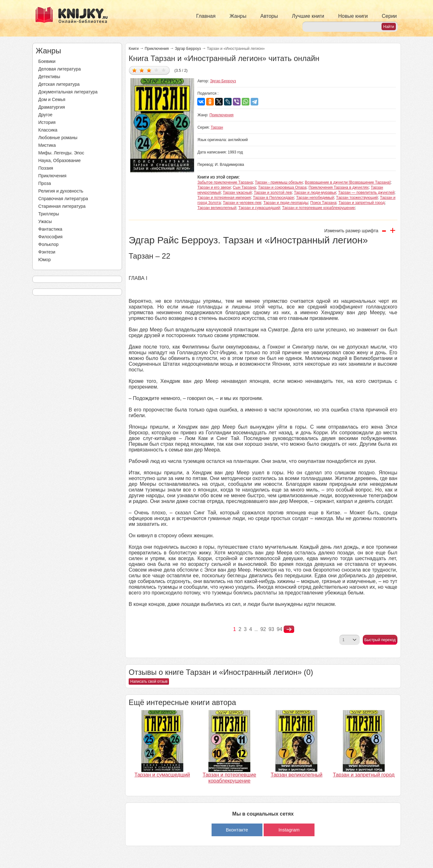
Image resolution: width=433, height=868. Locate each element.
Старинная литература (62, 206)
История (47, 122)
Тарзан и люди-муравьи (315, 193)
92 (263, 629)
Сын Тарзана (244, 187)
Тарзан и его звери (214, 187)
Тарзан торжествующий (357, 198)
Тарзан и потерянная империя (224, 198)
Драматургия (52, 107)
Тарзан (217, 127)
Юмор (45, 260)
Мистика (47, 145)
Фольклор (49, 244)
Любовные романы (58, 138)
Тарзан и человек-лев (242, 203)
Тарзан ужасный (237, 193)
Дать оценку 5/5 (164, 70)
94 (280, 629)
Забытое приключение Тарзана (225, 182)
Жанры (238, 16)
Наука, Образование (60, 160)
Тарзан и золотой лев (273, 193)
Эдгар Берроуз (188, 49)
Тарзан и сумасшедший (259, 208)
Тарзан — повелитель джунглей (366, 193)
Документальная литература (68, 92)
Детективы (49, 77)
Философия (51, 237)
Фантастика (51, 229)
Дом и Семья (52, 99)
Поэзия (46, 168)
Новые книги (353, 16)
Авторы (269, 16)
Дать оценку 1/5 (135, 70)
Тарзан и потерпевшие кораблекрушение (318, 208)
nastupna (289, 629)
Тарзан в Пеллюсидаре (273, 198)
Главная (206, 16)
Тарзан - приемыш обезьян (279, 182)
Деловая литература (60, 69)
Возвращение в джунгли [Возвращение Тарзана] (348, 182)
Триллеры (49, 214)
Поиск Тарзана (323, 203)
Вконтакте (237, 830)
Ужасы (45, 221)
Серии (389, 16)
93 (271, 629)
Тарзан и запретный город (362, 203)
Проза (45, 183)
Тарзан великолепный (217, 208)
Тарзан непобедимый (315, 198)
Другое (45, 115)
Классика (48, 130)
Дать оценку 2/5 (142, 70)
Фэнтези (47, 252)
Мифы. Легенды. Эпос (61, 153)
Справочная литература (63, 199)
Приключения (53, 176)
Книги (134, 49)
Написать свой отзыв (149, 682)
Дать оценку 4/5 (156, 70)
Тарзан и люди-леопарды (286, 203)
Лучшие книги (308, 16)
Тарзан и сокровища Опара (282, 187)
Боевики (47, 61)
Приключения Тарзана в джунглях (338, 187)
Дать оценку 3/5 (149, 70)
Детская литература (59, 84)
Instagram (289, 830)
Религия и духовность (61, 191)
